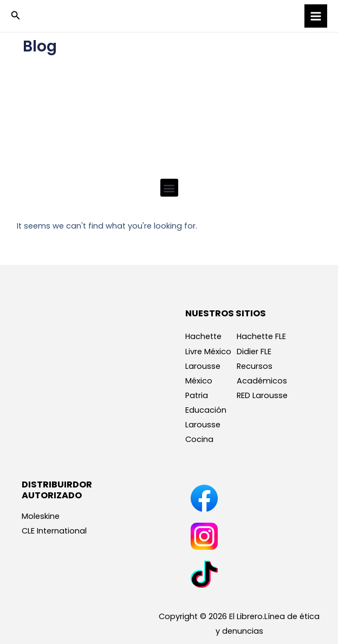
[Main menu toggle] (316, 16)
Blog (40, 46)
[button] (16, 16)
